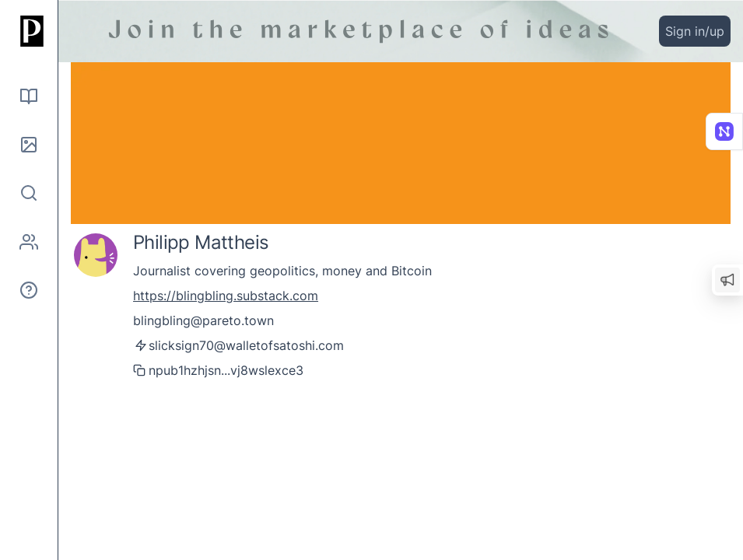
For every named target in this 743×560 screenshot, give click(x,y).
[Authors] (29, 242)
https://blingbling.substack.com (226, 296)
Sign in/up (695, 31)
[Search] (29, 193)
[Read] (29, 96)
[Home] (29, 31)
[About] (29, 290)
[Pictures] (29, 145)
